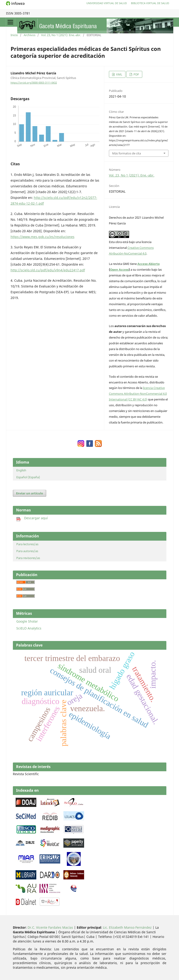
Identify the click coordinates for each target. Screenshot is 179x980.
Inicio (14, 35)
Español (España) (28, 477)
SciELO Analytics (29, 628)
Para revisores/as (28, 558)
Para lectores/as (27, 544)
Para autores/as (27, 551)
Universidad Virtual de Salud (107, 3)
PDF (136, 74)
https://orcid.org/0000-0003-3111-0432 (34, 83)
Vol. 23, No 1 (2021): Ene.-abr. (61, 35)
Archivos (30, 35)
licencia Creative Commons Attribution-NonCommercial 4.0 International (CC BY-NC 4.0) (138, 394)
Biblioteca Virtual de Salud (150, 3)
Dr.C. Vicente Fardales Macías (50, 927)
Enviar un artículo (30, 493)
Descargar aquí (32, 518)
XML (119, 74)
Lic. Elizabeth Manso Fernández (127, 927)
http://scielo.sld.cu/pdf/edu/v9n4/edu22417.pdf (48, 270)
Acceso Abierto (149, 264)
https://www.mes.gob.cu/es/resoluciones (43, 237)
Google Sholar (27, 621)
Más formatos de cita (126, 153)
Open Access (119, 270)
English (21, 470)
